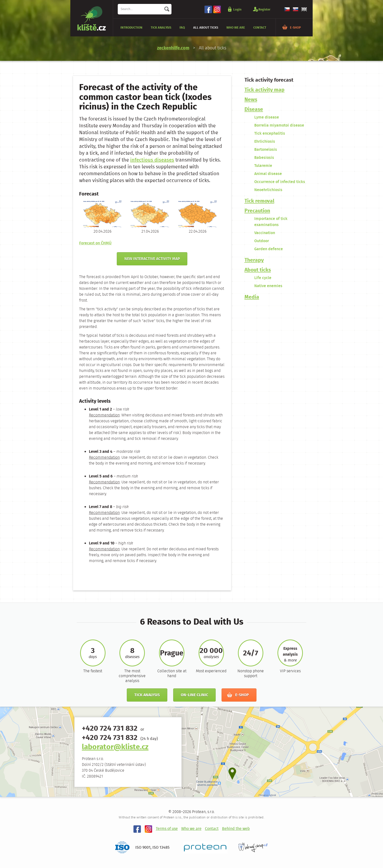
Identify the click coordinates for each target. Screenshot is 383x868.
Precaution (257, 211)
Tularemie (263, 166)
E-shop (295, 28)
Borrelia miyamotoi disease (279, 125)
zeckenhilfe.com (173, 48)
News (251, 100)
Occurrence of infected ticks (280, 182)
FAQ (182, 28)
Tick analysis (161, 28)
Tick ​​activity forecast (269, 80)
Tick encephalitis (270, 134)
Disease (254, 110)
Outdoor (262, 241)
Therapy (254, 260)
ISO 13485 (161, 848)
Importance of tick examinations (271, 222)
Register (264, 9)
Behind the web (236, 829)
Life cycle (263, 278)
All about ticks (206, 28)
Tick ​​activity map (265, 90)
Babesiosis (264, 158)
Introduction (131, 28)
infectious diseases (152, 160)
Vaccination (265, 233)
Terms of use (167, 829)
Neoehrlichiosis (268, 190)
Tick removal (259, 201)
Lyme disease (267, 117)
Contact (260, 28)
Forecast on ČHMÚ (95, 243)
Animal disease (268, 174)
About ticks (258, 270)
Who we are (236, 28)
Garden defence (269, 249)
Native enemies (268, 286)
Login (237, 9)
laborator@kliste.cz (115, 747)
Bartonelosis (266, 150)
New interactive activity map (152, 259)
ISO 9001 (143, 848)
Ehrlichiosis (265, 142)
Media (252, 297)
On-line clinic (194, 695)
